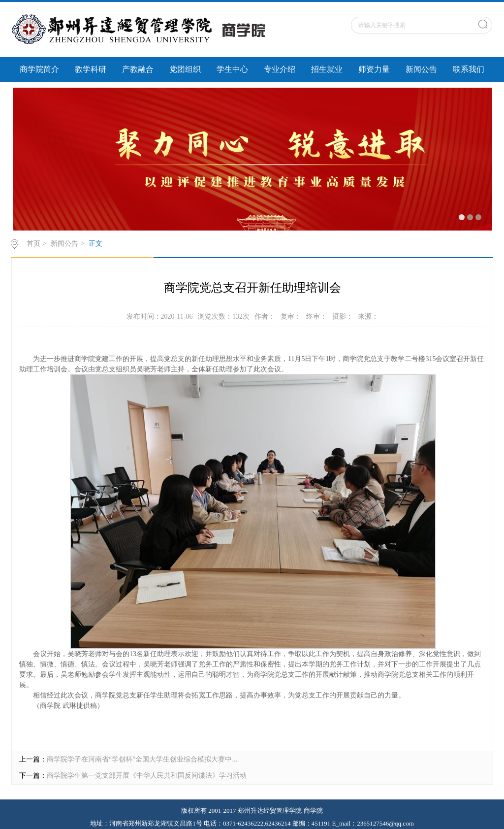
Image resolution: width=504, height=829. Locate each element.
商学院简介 (39, 69)
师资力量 (374, 69)
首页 (33, 244)
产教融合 (138, 69)
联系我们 (469, 69)
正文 (95, 244)
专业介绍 (280, 69)
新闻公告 (421, 69)
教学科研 (91, 69)
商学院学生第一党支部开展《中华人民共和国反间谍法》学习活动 (147, 776)
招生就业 (327, 69)
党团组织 (185, 69)
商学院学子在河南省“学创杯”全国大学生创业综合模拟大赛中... (142, 759)
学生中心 (232, 69)
